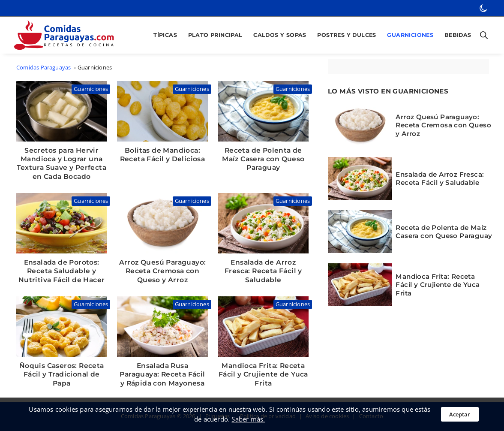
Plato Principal (215, 35)
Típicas (165, 35)
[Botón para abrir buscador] (482, 35)
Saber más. (248, 419)
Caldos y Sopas (280, 35)
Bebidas (458, 35)
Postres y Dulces (346, 35)
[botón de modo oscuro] (483, 8)
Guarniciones (410, 35)
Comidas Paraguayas (43, 68)
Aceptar (460, 414)
